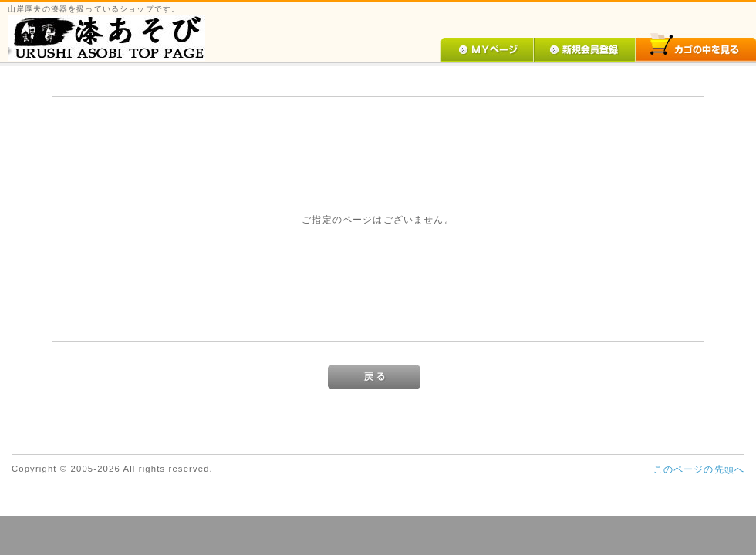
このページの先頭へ (699, 469)
